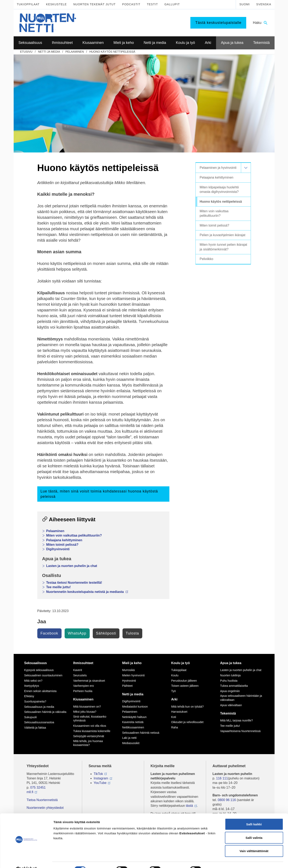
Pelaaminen (75, 52)
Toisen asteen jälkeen (185, 686)
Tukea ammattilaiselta (234, 686)
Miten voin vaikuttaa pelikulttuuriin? (74, 535)
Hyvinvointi (129, 681)
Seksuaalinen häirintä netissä (141, 733)
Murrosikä (128, 670)
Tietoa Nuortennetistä (42, 800)
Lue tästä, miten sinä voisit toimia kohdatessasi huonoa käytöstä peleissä (99, 494)
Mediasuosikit (131, 743)
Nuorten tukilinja (230, 675)
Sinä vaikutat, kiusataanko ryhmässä (90, 719)
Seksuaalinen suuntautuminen (43, 675)
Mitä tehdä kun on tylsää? (188, 707)
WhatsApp (77, 633)
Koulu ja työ (181, 663)
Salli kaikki (254, 814)
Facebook (49, 633)
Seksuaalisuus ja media (39, 707)
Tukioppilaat (28, 4)
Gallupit (172, 4)
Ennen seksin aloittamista (40, 691)
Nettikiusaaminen (133, 727)
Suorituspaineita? (35, 701)
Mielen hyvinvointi (133, 675)
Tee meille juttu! (59, 587)
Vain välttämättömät (254, 841)
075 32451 (38, 787)
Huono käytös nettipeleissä (112, 52)
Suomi (244, 4)
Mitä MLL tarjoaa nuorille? (237, 720)
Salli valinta (254, 828)
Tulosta (132, 633)
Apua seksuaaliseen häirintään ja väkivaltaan (241, 698)
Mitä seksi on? (33, 681)
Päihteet (127, 686)
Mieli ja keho (132, 663)
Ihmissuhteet (83, 663)
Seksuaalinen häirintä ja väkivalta (45, 712)
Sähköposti (106, 633)
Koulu (175, 675)
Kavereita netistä (133, 722)
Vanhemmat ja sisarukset (89, 681)
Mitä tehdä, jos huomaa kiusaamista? (88, 743)
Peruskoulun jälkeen (184, 681)
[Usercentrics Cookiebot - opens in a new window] (26, 860)
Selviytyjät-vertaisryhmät (89, 736)
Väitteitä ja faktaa (35, 728)
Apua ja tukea (231, 663)
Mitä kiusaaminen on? (87, 707)
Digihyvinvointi (58, 549)
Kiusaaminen (83, 699)
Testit (152, 4)
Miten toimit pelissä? (62, 545)
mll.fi (30, 792)
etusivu (26, 52)
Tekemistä (228, 713)
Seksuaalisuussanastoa (39, 722)
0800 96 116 (227, 800)
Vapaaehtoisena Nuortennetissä (240, 731)
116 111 (222, 778)
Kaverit (78, 670)
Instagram (101, 778)
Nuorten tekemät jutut (95, 4)
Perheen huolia (83, 691)
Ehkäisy (29, 696)
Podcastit (131, 4)
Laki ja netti (129, 738)
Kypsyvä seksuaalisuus (39, 670)
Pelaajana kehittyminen (64, 540)
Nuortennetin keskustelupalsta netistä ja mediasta (87, 592)
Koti (174, 717)
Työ (174, 691)
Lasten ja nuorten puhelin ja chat (72, 566)
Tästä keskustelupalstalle (218, 23)
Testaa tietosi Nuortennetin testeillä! (74, 583)
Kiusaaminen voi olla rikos (90, 726)
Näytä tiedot (218, 860)
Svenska (264, 4)
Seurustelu (80, 675)
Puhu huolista (229, 681)
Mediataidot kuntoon (135, 707)
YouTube (100, 783)
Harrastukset (179, 712)
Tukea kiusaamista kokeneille (92, 731)
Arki (174, 699)
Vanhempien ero (84, 686)
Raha (175, 727)
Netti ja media (49, 52)
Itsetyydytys (32, 686)
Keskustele (56, 4)
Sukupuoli (31, 717)
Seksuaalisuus (36, 663)
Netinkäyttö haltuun (134, 717)
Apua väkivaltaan (231, 705)
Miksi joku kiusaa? (85, 712)
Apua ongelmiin (230, 691)
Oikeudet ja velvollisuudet (187, 722)
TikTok (98, 774)
